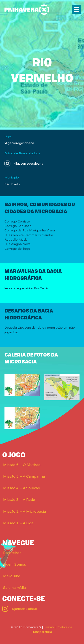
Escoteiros (12, 553)
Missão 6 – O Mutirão (22, 465)
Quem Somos (15, 564)
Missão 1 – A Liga (18, 523)
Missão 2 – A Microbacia (25, 511)
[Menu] (76, 10)
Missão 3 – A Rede (19, 500)
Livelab (49, 627)
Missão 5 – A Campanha (24, 476)
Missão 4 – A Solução (22, 488)
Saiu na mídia (14, 588)
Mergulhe (12, 576)
